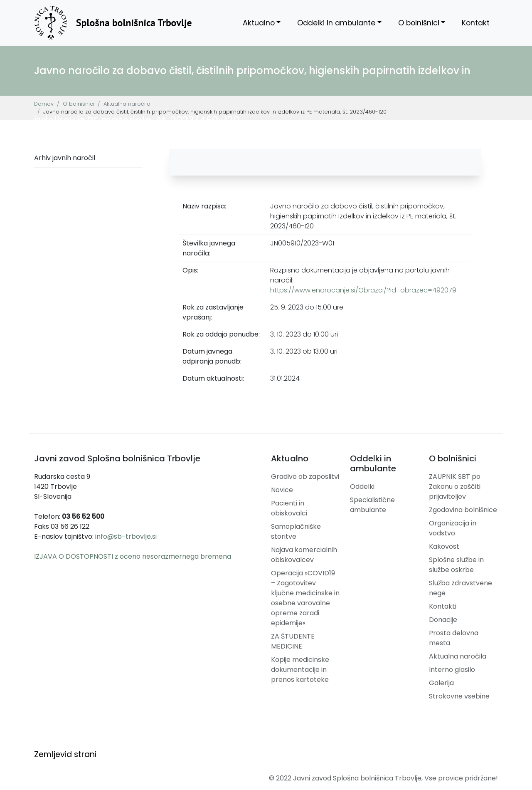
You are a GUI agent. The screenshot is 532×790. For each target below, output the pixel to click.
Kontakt (476, 23)
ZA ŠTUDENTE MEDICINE (293, 641)
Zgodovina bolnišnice (463, 510)
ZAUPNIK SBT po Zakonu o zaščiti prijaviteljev (455, 487)
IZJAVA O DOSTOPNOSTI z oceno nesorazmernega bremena (133, 556)
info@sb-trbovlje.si (126, 536)
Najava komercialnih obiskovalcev (304, 555)
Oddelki (362, 487)
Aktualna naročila (458, 656)
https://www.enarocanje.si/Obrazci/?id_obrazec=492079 (363, 290)
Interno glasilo (452, 670)
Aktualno (259, 23)
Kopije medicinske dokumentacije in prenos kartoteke (300, 670)
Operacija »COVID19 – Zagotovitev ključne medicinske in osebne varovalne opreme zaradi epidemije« (305, 598)
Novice (282, 490)
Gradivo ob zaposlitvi (305, 477)
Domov (44, 104)
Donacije (443, 620)
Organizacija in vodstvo (453, 528)
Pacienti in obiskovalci (289, 508)
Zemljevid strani (65, 754)
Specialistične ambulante (372, 505)
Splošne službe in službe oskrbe (456, 565)
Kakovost (444, 546)
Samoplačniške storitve (296, 531)
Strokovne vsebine (459, 696)
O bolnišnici (419, 23)
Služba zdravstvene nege (461, 588)
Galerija (441, 683)
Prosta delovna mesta (454, 638)
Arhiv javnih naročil (65, 158)
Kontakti (443, 606)
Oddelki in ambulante (336, 23)
